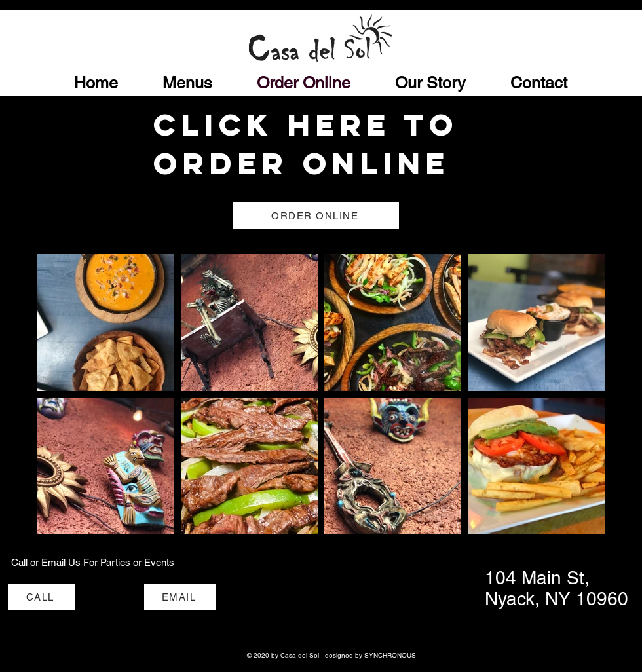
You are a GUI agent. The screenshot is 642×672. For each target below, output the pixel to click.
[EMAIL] (180, 597)
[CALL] (41, 597)
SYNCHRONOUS (390, 655)
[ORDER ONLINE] (316, 215)
